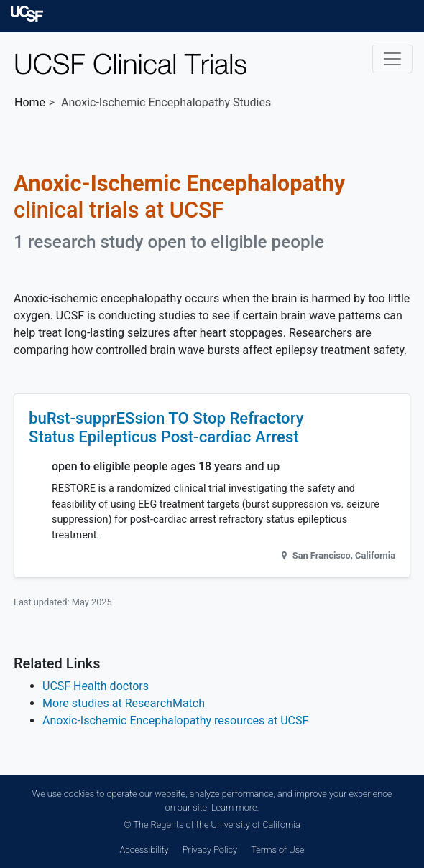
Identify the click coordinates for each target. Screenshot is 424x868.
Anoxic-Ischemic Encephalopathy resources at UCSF (175, 720)
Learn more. (235, 807)
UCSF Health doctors (96, 686)
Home (30, 102)
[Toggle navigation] (392, 59)
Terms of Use (277, 850)
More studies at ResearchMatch (124, 703)
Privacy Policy (210, 850)
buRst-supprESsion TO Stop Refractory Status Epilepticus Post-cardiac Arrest (166, 428)
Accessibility (144, 850)
